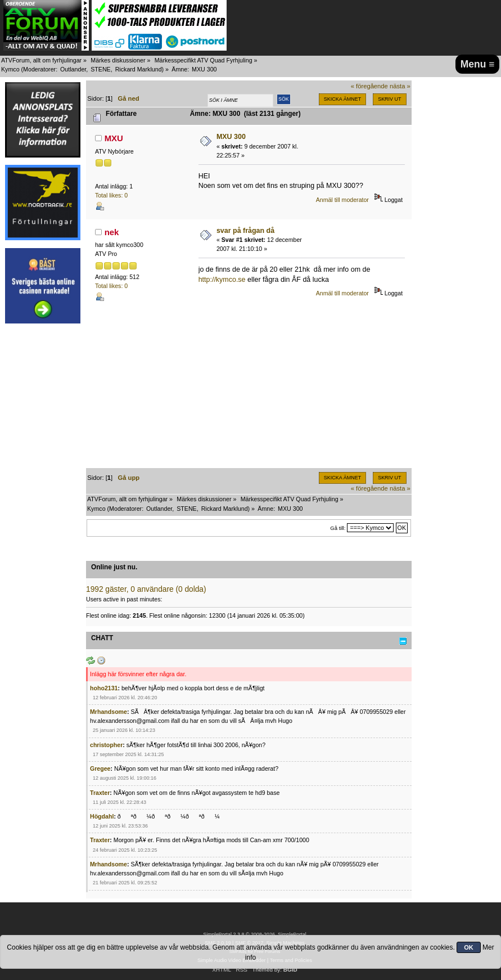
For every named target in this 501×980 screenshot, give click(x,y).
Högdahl (102, 816)
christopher (106, 745)
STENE (101, 69)
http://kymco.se (222, 280)
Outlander (73, 69)
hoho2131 (104, 688)
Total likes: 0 (111, 195)
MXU (114, 138)
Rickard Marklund (139, 69)
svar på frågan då (245, 231)
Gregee (100, 768)
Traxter (100, 793)
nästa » (400, 86)
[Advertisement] (43, 500)
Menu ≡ (478, 64)
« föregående (369, 86)
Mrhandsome (109, 712)
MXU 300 (231, 137)
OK (469, 947)
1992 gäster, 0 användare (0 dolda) (146, 589)
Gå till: (338, 528)
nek (112, 232)
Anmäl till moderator (342, 200)
